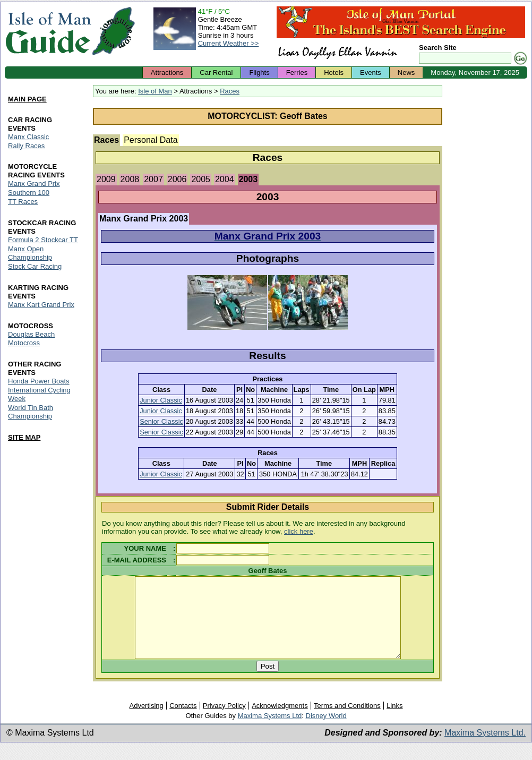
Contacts (183, 721)
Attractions (167, 72)
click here (299, 531)
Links (394, 721)
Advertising (146, 721)
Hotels (334, 72)
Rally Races (26, 146)
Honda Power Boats (39, 381)
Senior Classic (161, 421)
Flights (259, 72)
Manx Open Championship (30, 254)
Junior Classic (161, 400)
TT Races (23, 202)
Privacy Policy (224, 721)
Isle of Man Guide (48, 31)
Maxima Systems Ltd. (485, 749)
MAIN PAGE (27, 99)
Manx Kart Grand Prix (41, 305)
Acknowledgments (280, 721)
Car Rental (216, 72)
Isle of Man (155, 91)
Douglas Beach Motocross (31, 339)
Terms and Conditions (347, 721)
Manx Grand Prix (34, 184)
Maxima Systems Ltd (270, 732)
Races (230, 91)
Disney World (326, 732)
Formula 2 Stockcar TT (43, 240)
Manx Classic (28, 137)
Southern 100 (29, 193)
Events (371, 72)
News (406, 72)
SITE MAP (24, 437)
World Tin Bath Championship (31, 412)
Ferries (297, 72)
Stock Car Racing (35, 267)
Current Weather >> (229, 43)
